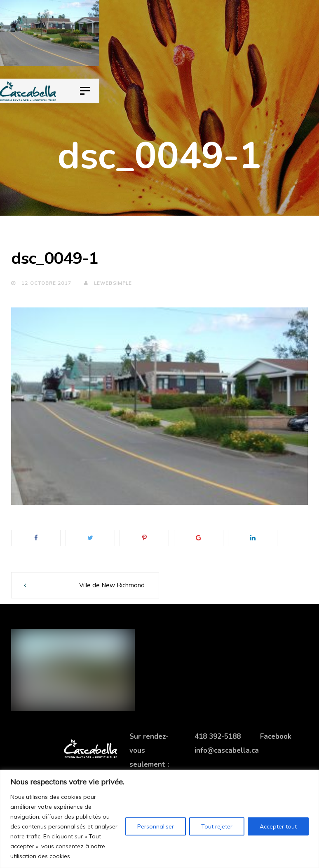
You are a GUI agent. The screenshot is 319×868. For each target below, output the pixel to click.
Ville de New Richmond (112, 585)
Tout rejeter (217, 826)
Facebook (276, 737)
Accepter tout (278, 826)
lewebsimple (108, 283)
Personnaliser (156, 826)
